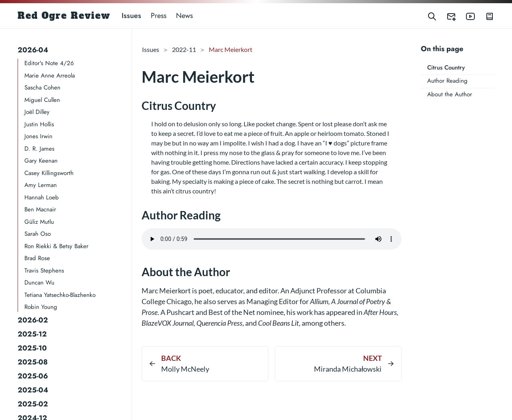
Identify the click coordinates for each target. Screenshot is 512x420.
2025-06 (33, 376)
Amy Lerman (41, 185)
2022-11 (184, 49)
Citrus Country (446, 68)
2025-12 (32, 334)
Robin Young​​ (41, 307)
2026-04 (33, 50)
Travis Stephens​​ (44, 271)
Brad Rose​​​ (37, 258)
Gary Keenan (41, 161)
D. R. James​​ (39, 149)
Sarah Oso (38, 234)
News (184, 16)
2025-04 (33, 390)
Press (159, 16)
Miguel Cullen (42, 100)
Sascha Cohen (42, 88)
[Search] (432, 16)
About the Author (450, 94)
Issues (131, 16)
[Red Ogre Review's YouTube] (466, 16)
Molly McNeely (185, 369)
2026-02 (33, 320)
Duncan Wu (39, 283)
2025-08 (33, 362)
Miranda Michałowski (348, 369)
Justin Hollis (39, 124)
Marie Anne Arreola (50, 76)
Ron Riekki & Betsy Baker (56, 246)
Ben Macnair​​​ (40, 209)
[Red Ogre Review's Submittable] (446, 16)
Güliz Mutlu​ (39, 222)
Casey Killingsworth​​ (49, 173)
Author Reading (447, 81)
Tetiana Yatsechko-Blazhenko (60, 295)
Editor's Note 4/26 (49, 63)
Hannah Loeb (42, 197)
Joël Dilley (37, 112)
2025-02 (33, 404)
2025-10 (32, 348)
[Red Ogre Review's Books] (485, 16)
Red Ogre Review (64, 16)
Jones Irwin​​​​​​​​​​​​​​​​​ (38, 136)
